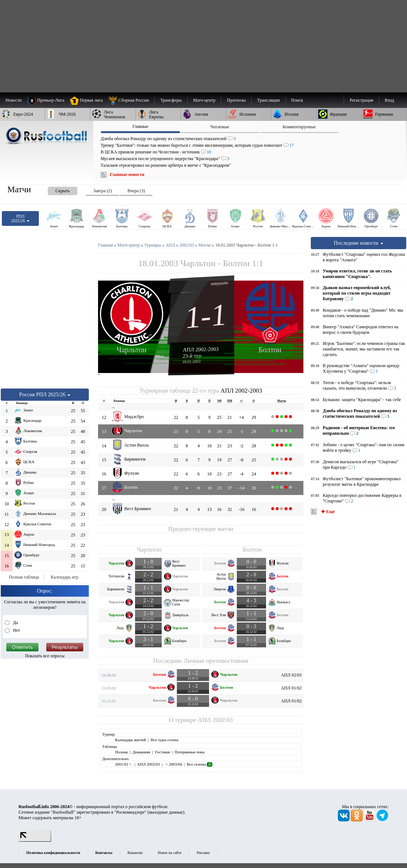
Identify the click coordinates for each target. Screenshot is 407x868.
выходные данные (166, 812)
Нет (16, 630)
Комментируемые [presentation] (299, 127)
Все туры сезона (164, 740)
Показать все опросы (45, 656)
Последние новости (359, 243)
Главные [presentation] (140, 126)
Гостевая (162, 752)
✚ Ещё (327, 512)
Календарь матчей (130, 740)
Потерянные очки (190, 752)
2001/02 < (124, 764)
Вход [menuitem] (389, 100)
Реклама (203, 853)
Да (15, 623)
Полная (121, 752)
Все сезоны (200, 764)
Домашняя (141, 752)
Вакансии (135, 853)
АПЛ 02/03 (291, 675)
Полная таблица (24, 577)
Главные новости (127, 174)
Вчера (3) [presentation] (136, 191)
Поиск (297, 100)
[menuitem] (132, 100)
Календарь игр (64, 577)
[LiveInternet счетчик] (35, 840)
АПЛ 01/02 (291, 688)
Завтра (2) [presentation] (102, 191)
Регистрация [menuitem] (361, 100)
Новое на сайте (169, 853)
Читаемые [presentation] (220, 127)
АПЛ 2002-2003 (201, 349)
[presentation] (55, 189)
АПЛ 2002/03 (215, 720)
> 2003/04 (173, 764)
